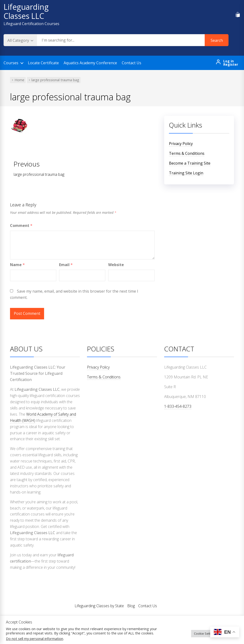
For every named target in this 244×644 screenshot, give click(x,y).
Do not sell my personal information (35, 639)
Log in (229, 61)
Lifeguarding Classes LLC (26, 11)
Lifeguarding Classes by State (99, 606)
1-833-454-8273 (178, 406)
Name (17, 265)
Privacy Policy (181, 144)
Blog (131, 606)
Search (217, 40)
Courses (11, 63)
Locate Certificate (43, 63)
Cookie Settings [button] (205, 633)
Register (231, 64)
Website (116, 265)
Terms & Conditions (187, 153)
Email (66, 265)
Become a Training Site (190, 163)
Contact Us (132, 63)
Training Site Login (186, 173)
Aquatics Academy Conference (90, 63)
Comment (21, 225)
